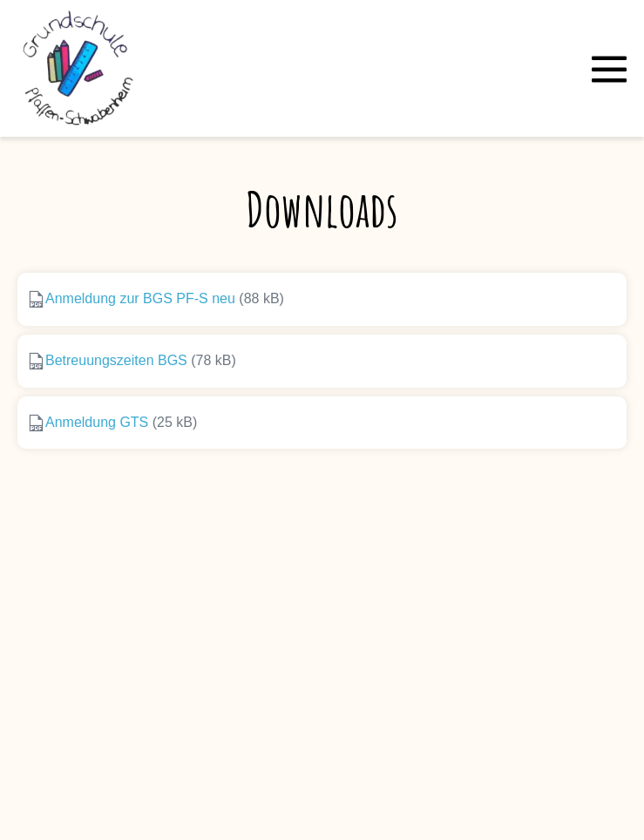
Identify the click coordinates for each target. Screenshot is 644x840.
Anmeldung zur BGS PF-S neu (140, 298)
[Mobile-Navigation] (609, 69)
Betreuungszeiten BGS (116, 359)
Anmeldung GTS (97, 421)
